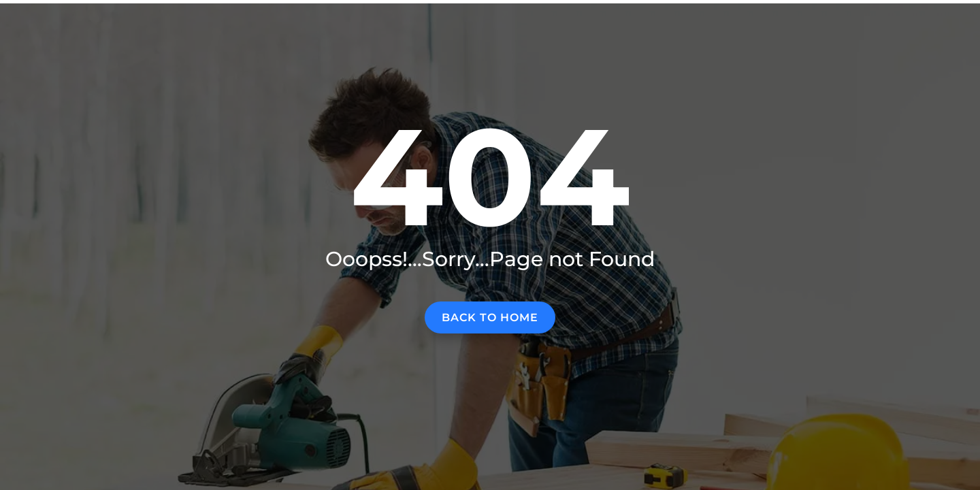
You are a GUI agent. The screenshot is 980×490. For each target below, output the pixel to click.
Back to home (490, 317)
